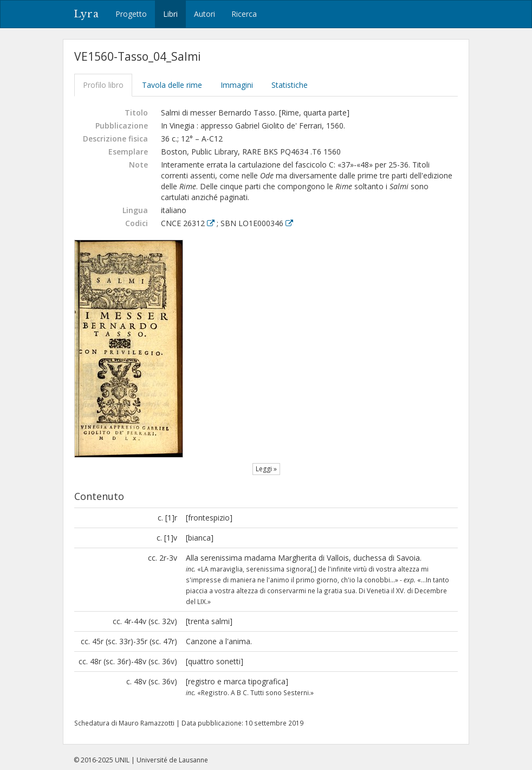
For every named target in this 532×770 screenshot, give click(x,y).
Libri (170, 14)
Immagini (237, 85)
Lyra (86, 14)
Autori (205, 14)
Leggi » (266, 469)
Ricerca (244, 14)
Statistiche (290, 85)
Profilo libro (103, 85)
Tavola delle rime (172, 85)
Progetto (131, 14)
